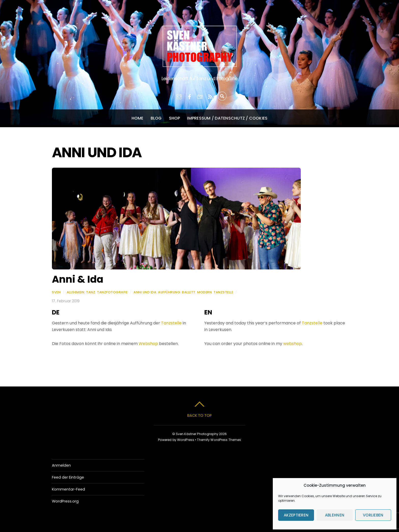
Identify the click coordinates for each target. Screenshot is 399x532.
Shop (175, 118)
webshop (293, 344)
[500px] (200, 96)
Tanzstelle (223, 292)
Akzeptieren (296, 515)
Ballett (189, 292)
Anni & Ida (78, 279)
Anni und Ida (145, 292)
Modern (204, 292)
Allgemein (76, 292)
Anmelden (61, 465)
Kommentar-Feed (68, 489)
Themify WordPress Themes (219, 440)
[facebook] (190, 96)
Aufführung (169, 292)
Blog (156, 118)
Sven (56, 292)
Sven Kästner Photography (197, 434)
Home (138, 118)
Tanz (91, 292)
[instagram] (179, 96)
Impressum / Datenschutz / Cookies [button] (227, 118)
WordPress (186, 440)
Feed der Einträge (68, 477)
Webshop (148, 344)
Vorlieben (373, 515)
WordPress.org (65, 501)
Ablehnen (335, 515)
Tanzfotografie (112, 292)
